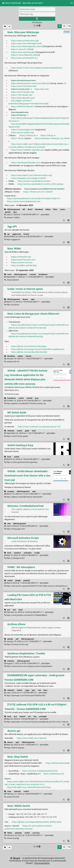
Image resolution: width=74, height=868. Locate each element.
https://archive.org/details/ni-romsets (34, 181)
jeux (15, 212)
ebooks (8, 212)
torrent (26, 234)
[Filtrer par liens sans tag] (5, 27)
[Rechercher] (37, 19)
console (33, 274)
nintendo (11, 431)
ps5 (14, 610)
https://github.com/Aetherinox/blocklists (29, 346)
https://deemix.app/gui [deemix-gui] (14, 748)
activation (28, 553)
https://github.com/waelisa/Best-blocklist (29, 352)
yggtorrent (17, 234)
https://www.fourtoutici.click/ (24, 86)
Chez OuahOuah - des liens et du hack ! (23, 3)
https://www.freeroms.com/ (23, 260)
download (39, 209)
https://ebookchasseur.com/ (23, 81)
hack (34, 431)
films (55, 209)
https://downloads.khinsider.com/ (26, 163)
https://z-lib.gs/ (47, 136)
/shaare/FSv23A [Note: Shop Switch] (12, 797)
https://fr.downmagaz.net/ (23, 130)
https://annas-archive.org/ (23, 133)
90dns (10, 833)
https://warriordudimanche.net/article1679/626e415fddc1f (33, 199)
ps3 (15, 716)
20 (60, 26)
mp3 (33, 299)
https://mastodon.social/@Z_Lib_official (52, 138)
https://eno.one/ (42, 89)
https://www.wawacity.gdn (23, 52)
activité (30, 398)
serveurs (36, 833)
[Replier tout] (9, 27)
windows (17, 553)
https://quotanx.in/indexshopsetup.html (40, 771)
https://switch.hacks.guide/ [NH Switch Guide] (16, 436)
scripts (37, 553)
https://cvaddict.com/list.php (24, 266)
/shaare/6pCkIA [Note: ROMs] (12, 280)
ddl (24, 209)
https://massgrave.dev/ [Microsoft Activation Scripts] (14, 558)
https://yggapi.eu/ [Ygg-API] (12, 239)
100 (69, 26)
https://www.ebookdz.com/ (23, 98)
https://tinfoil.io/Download (57, 763)
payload (27, 580)
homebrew (12, 398)
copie (27, 690)
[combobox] (37, 14)
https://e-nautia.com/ (20, 89)
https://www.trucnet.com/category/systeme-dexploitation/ (37, 68)
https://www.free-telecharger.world (26, 43)
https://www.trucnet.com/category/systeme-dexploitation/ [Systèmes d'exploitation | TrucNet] (28, 666)
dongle (18, 580)
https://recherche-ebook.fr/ (23, 107)
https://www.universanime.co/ (24, 58)
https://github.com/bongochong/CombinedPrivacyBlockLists (38, 349)
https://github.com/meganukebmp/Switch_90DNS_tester (37, 822)
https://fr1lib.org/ (19, 115)
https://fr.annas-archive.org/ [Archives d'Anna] (16, 644)
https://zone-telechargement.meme (26, 46)
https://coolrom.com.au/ (22, 263)
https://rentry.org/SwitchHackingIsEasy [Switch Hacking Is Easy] (21, 462)
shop (9, 791)
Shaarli (16, 858)
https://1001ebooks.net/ (22, 95)
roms (9, 274)
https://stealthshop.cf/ (53, 774)
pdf (17, 639)
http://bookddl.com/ (20, 112)
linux (45, 690)
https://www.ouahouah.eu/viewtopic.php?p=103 (39, 427)
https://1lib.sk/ (17, 138)
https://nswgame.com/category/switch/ (29, 178)
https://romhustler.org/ (21, 257)
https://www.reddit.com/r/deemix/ (32, 738)
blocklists (11, 356)
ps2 (9, 610)
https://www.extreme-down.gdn (25, 41)
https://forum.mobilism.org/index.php (28, 150)
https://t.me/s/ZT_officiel (22, 49)
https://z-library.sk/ (28, 136)
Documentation (42, 863)
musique (11, 491)
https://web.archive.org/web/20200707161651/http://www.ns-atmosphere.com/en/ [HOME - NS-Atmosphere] (38, 586)
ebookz (10, 639)
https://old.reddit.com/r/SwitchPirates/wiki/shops (29, 787)
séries (63, 209)
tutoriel (22, 716)
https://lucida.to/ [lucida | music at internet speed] (12, 305)
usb (39, 690)
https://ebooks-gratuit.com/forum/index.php (31, 83)
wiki (9, 524)
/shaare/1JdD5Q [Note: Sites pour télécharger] (12, 217)
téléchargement (14, 209)
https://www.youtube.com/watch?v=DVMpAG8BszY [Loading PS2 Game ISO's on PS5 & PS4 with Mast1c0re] (26, 615)
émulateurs (43, 274)
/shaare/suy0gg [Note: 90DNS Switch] (12, 838)
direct (30, 209)
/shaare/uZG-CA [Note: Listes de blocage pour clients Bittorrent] (12, 362)
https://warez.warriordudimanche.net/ (24, 201)
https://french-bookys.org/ (23, 92)
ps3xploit (43, 716)
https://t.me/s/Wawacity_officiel (25, 55)
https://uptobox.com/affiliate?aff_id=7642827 (44, 189)
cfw (29, 716)
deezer (25, 299)
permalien (27, 215)
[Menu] (72, 4)
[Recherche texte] (37, 9)
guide (27, 431)
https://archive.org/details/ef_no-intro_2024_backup (40, 184)
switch (21, 398)
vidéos (48, 209)
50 (64, 26)
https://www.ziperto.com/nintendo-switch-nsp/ (32, 175)
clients (20, 356)
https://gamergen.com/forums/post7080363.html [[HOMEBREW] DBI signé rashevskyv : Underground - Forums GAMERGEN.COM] (25, 695)
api (8, 234)
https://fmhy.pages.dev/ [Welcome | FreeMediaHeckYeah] (15, 529)
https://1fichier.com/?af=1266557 (38, 192)
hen (35, 716)
